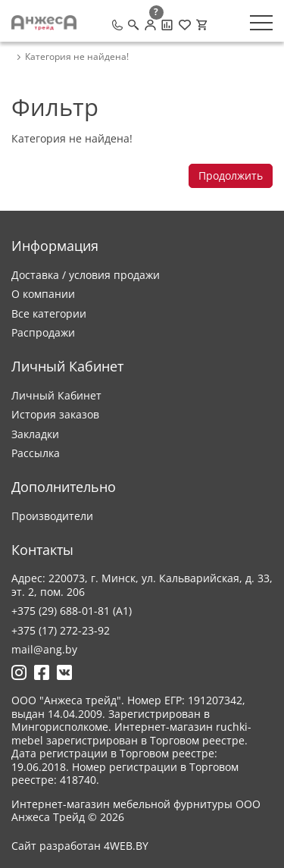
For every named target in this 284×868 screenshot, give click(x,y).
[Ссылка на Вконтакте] (64, 672)
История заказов (55, 414)
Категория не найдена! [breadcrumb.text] (77, 57)
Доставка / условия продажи (86, 275)
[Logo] (44, 23)
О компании (43, 294)
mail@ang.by (44, 649)
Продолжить (231, 175)
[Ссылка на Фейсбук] (42, 672)
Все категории (49, 313)
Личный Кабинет (56, 395)
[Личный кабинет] (150, 25)
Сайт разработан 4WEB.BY (80, 846)
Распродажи (43, 332)
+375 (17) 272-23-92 (61, 630)
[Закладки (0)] (185, 25)
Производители (52, 516)
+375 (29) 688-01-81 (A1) (72, 611)
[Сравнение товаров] (167, 25)
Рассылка (36, 453)
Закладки (35, 434)
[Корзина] (201, 25)
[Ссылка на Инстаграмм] (19, 672)
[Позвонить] (117, 25)
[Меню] (261, 23)
